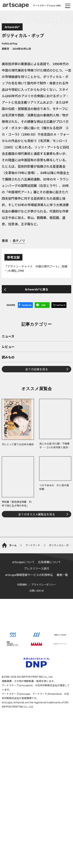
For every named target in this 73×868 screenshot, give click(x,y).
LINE (43, 305)
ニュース (8, 336)
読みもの (8, 357)
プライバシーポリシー (44, 584)
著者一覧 (62, 575)
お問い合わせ (37, 591)
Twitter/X (60, 305)
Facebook (27, 305)
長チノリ (19, 240)
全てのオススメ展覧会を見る (37, 514)
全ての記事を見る (37, 369)
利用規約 (22, 584)
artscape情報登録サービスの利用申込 (29, 575)
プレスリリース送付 (36, 568)
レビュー (8, 347)
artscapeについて (23, 562)
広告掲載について (49, 562)
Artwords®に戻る (37, 289)
